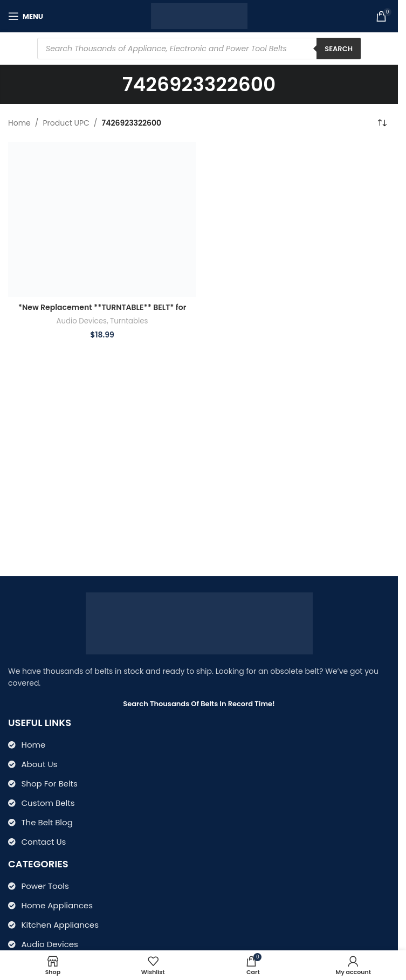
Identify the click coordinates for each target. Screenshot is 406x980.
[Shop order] (382, 123)
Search (339, 49)
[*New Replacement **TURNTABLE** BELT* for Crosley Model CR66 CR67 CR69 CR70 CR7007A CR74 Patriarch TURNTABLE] (102, 219)
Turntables (129, 321)
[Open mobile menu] (26, 16)
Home (19, 123)
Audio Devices (81, 321)
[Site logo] (199, 16)
